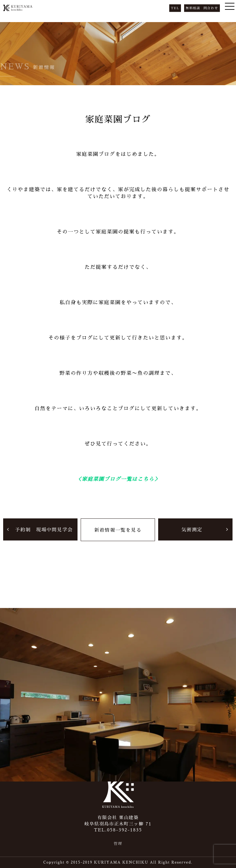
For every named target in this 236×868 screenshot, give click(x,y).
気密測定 (192, 529)
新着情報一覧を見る (118, 530)
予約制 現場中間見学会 (44, 529)
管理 (118, 844)
